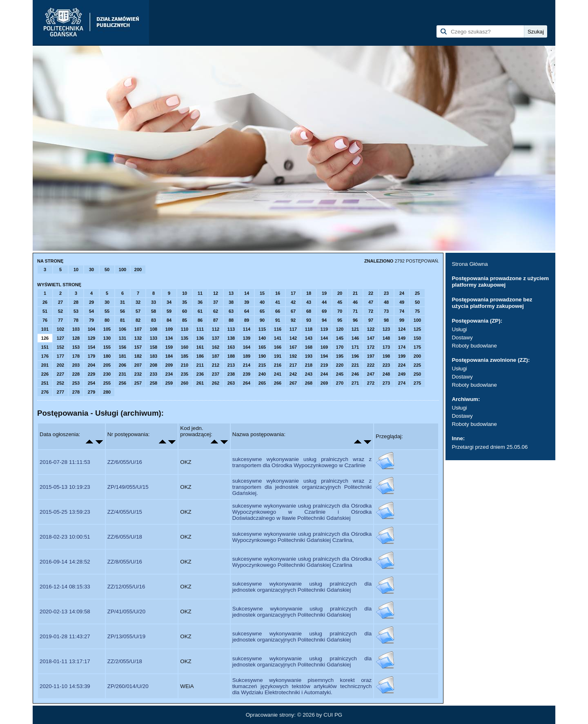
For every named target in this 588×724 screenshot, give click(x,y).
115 (262, 329)
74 (402, 311)
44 (324, 302)
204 (91, 365)
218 (309, 365)
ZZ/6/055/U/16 (125, 462)
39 (247, 302)
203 (76, 365)
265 (262, 383)
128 (76, 338)
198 (386, 356)
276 (45, 392)
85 (185, 320)
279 (91, 392)
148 (386, 338)
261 (200, 383)
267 (293, 383)
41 (278, 302)
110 (185, 329)
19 (324, 293)
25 (417, 293)
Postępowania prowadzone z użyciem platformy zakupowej (500, 282)
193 (309, 356)
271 (355, 383)
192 (293, 356)
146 (355, 338)
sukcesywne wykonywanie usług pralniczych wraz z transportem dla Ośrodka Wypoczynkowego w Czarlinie (302, 462)
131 (122, 338)
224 (402, 365)
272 (371, 383)
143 (309, 338)
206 (122, 365)
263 (231, 383)
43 (309, 302)
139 (247, 338)
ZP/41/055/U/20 (126, 612)
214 (247, 365)
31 (122, 302)
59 (169, 311)
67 (293, 311)
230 (107, 374)
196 (355, 356)
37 (216, 302)
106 (122, 329)
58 (154, 311)
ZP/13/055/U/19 (126, 636)
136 (200, 338)
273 (386, 383)
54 (91, 311)
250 (417, 374)
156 (122, 347)
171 (355, 347)
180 (107, 356)
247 (371, 374)
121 (355, 329)
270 (340, 383)
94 (324, 320)
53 (76, 311)
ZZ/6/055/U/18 (125, 537)
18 (309, 293)
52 (60, 311)
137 (216, 338)
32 (138, 302)
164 (247, 347)
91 (278, 320)
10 (76, 270)
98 (386, 320)
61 (200, 311)
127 (60, 338)
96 (355, 320)
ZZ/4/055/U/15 (125, 512)
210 (185, 365)
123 (386, 329)
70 (340, 311)
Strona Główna (470, 264)
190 (262, 356)
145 (340, 338)
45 (340, 302)
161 (200, 347)
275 (417, 383)
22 (371, 293)
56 (122, 311)
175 (417, 347)
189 (247, 356)
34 (169, 302)
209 (169, 365)
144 (324, 338)
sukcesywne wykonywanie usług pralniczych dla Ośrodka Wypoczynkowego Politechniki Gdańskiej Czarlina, (302, 537)
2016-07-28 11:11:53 (65, 462)
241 (278, 374)
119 (324, 329)
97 (371, 320)
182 (138, 356)
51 (45, 311)
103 (76, 329)
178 (76, 356)
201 (45, 365)
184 (169, 356)
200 (138, 270)
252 (60, 383)
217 (293, 365)
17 (293, 293)
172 (371, 347)
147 (371, 338)
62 (216, 311)
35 (185, 302)
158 (154, 347)
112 (216, 329)
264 (247, 383)
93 (309, 320)
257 (138, 383)
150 (417, 338)
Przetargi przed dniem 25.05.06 (490, 447)
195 (340, 356)
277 (60, 392)
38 (231, 302)
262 (216, 383)
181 (122, 356)
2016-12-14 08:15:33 (65, 587)
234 (169, 374)
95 (340, 320)
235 (185, 374)
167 (293, 347)
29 (91, 302)
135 (185, 338)
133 (154, 338)
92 (293, 320)
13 (231, 293)
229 (91, 374)
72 (371, 311)
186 (200, 356)
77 (60, 320)
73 (386, 311)
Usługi (459, 329)
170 (340, 347)
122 (371, 329)
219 (324, 365)
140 (262, 338)
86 (200, 320)
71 (355, 311)
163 (231, 347)
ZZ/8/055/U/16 (125, 562)
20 (340, 293)
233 (154, 374)
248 (386, 374)
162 (216, 347)
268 (309, 383)
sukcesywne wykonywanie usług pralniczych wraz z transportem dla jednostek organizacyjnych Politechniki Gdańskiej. (302, 487)
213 (231, 365)
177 (60, 356)
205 (107, 365)
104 (91, 329)
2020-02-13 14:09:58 (65, 612)
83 (154, 320)
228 (76, 374)
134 (169, 338)
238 (231, 374)
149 (402, 338)
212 (216, 365)
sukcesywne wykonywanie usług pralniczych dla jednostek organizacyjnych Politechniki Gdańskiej (302, 587)
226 (45, 374)
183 (154, 356)
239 (247, 374)
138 (231, 338)
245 (340, 374)
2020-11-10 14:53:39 (65, 686)
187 (216, 356)
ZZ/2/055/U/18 (125, 661)
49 (402, 302)
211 (200, 365)
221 (355, 365)
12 (216, 293)
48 (386, 302)
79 (91, 320)
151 (45, 347)
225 (417, 365)
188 (231, 356)
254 (91, 383)
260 (185, 383)
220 (340, 365)
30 (91, 270)
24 (402, 293)
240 (262, 374)
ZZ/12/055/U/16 (126, 587)
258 (154, 383)
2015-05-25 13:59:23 (65, 512)
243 (309, 374)
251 (45, 383)
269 (324, 383)
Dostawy (462, 337)
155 (107, 347)
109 (169, 329)
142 (293, 338)
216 (278, 365)
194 (324, 356)
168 (309, 347)
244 (324, 374)
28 (76, 302)
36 (200, 302)
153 (76, 347)
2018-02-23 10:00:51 (65, 537)
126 (45, 338)
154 (91, 347)
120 (340, 329)
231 (122, 374)
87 (216, 320)
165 (262, 347)
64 (247, 311)
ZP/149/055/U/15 (128, 487)
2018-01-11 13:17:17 (65, 661)
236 (200, 374)
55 (107, 311)
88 (231, 320)
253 (76, 383)
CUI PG (333, 715)
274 (402, 383)
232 (138, 374)
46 (355, 302)
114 (247, 329)
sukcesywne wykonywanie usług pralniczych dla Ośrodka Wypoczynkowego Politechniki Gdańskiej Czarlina (302, 562)
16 (278, 293)
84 (169, 320)
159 (169, 347)
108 (154, 329)
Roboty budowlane (474, 346)
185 (185, 356)
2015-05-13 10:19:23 (65, 487)
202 (60, 365)
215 (262, 365)
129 (91, 338)
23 (386, 293)
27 (60, 302)
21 (355, 293)
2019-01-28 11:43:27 (65, 636)
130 (107, 338)
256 (122, 383)
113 (231, 329)
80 (107, 320)
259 (169, 383)
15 (262, 293)
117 (293, 329)
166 (278, 347)
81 (122, 320)
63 (231, 311)
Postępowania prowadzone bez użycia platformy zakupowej (492, 303)
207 (138, 365)
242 (293, 374)
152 (60, 347)
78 (76, 320)
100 (122, 270)
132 (138, 338)
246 (355, 374)
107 (138, 329)
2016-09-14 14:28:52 (65, 562)
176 (45, 356)
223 (386, 365)
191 (278, 356)
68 (309, 311)
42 (293, 302)
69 (324, 311)
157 (138, 347)
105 (107, 329)
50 (107, 270)
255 (107, 383)
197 (371, 356)
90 (262, 320)
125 (417, 329)
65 (262, 311)
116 (278, 329)
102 (60, 329)
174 (402, 347)
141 (278, 338)
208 (154, 365)
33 (154, 302)
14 (247, 293)
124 (402, 329)
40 (262, 302)
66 (278, 311)
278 (76, 392)
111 (200, 329)
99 (402, 320)
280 (107, 392)
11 (200, 293)
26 (45, 302)
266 (278, 383)
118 (309, 329)
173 (386, 347)
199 (402, 356)
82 (138, 320)
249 (402, 374)
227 (60, 374)
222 (371, 365)
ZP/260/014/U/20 (128, 686)
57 (138, 311)
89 (247, 320)
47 (371, 302)
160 (185, 347)
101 (45, 329)
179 (91, 356)
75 (417, 311)
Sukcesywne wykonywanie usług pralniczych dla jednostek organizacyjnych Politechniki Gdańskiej (302, 612)
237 (216, 374)
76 (45, 320)
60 (185, 311)
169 (324, 347)
